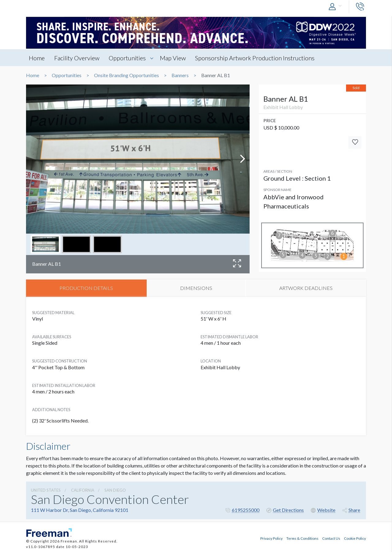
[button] (337, 7)
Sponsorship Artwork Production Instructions (258, 58)
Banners (180, 75)
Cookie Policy (355, 538)
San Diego (115, 490)
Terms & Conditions (302, 538)
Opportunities (129, 58)
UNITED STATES (46, 490)
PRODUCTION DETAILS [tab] (86, 288)
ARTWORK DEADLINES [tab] (306, 288)
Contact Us (331, 538)
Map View (175, 58)
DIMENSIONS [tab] (196, 288)
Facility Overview (78, 58)
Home (37, 58)
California (83, 490)
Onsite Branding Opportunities (126, 75)
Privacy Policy (271, 538)
